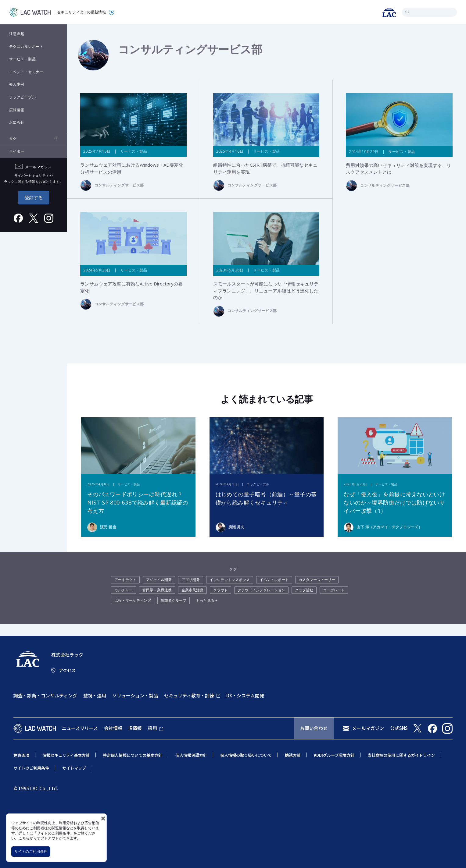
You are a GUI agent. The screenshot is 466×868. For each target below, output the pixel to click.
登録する (34, 197)
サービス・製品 (22, 59)
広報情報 (17, 110)
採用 (152, 728)
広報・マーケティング (133, 600)
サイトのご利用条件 (31, 851)
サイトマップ (74, 768)
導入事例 (17, 84)
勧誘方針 (293, 755)
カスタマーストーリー (317, 580)
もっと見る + (207, 600)
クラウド (220, 590)
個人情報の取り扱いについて (246, 755)
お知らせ (17, 122)
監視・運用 (95, 695)
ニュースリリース (80, 728)
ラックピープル (22, 97)
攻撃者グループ (174, 600)
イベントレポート (274, 580)
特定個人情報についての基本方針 (133, 755)
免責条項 (21, 755)
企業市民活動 (192, 590)
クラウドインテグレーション (261, 590)
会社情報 (113, 728)
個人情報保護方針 (191, 755)
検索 (408, 12)
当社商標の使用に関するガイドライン (401, 755)
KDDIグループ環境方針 (334, 755)
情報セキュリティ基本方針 (66, 755)
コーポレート (334, 590)
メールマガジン (368, 728)
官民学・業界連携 (157, 590)
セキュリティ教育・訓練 (189, 695)
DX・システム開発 (245, 695)
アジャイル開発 (159, 580)
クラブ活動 (304, 590)
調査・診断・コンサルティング (45, 695)
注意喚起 (17, 34)
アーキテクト (125, 580)
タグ (13, 138)
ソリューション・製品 (135, 695)
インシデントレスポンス (230, 580)
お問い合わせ (314, 728)
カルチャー (124, 590)
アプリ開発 (191, 580)
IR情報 (135, 728)
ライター (17, 151)
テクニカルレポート (26, 46)
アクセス (67, 670)
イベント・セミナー (26, 72)
